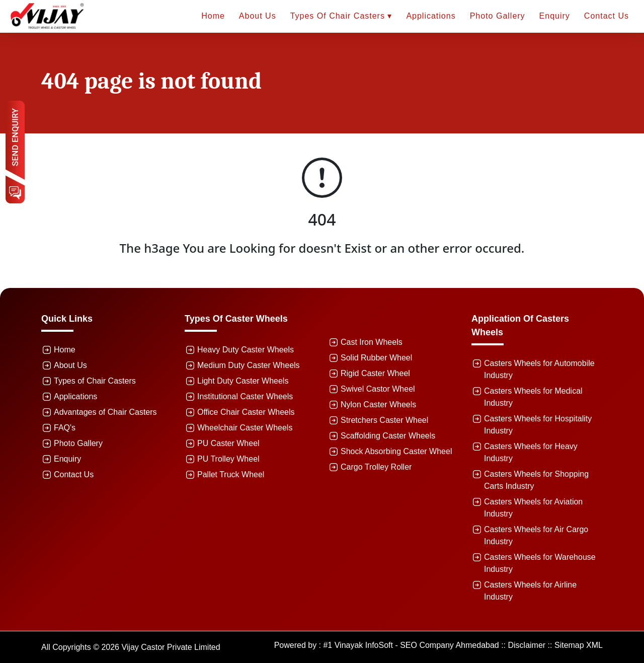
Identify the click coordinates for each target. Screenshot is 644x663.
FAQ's (65, 428)
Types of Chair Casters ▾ (341, 16)
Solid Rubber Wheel (376, 358)
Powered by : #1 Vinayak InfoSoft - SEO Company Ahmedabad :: (391, 645)
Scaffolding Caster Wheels (388, 436)
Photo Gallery (498, 16)
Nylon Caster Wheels (378, 404)
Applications (431, 16)
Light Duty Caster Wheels (243, 381)
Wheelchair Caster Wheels (245, 428)
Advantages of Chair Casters (105, 412)
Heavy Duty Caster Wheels (246, 350)
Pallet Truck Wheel (231, 474)
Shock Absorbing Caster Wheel (396, 451)
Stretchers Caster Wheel (384, 420)
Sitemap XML (579, 645)
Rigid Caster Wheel (375, 373)
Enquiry (555, 16)
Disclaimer (527, 645)
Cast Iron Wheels (372, 342)
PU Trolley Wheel (228, 459)
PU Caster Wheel (228, 443)
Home (213, 16)
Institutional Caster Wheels (245, 396)
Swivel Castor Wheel (378, 389)
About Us (258, 16)
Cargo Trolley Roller (376, 467)
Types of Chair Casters (95, 381)
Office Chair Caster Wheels (246, 412)
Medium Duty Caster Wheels (249, 365)
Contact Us (607, 16)
